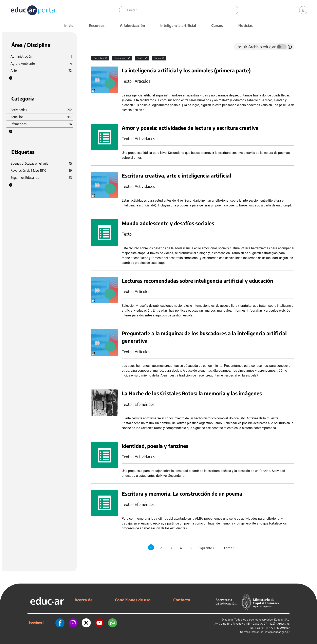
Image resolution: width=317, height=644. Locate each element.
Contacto (182, 600)
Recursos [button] (97, 25)
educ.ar (229, 619)
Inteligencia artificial (178, 25)
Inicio (69, 25)
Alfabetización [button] (132, 25)
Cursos (217, 25)
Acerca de (83, 600)
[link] (303, 10)
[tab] (99, 47)
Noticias (246, 25)
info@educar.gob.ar (277, 632)
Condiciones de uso (133, 600)
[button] (11, 78)
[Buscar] (183, 10)
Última (229, 548)
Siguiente (207, 548)
